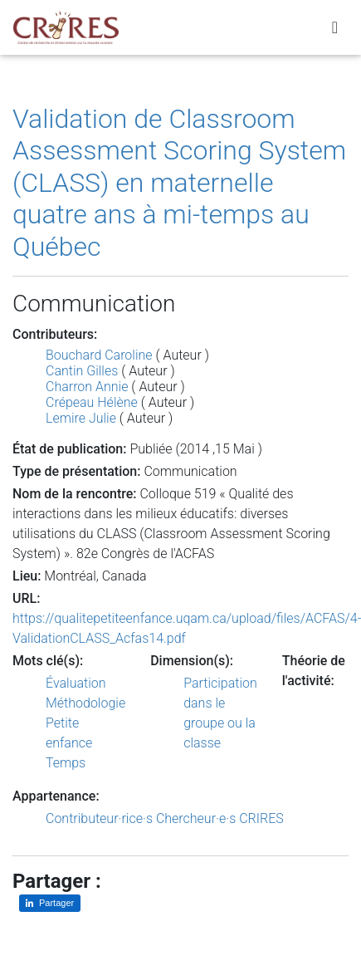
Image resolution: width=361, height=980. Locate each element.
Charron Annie (87, 387)
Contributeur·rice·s (99, 818)
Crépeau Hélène (92, 402)
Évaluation (76, 683)
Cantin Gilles (82, 371)
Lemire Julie (81, 418)
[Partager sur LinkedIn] (50, 903)
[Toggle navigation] (335, 27)
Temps (66, 763)
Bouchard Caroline (99, 355)
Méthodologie (85, 703)
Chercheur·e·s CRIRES (220, 818)
